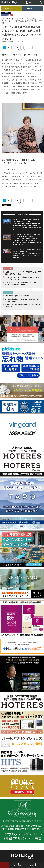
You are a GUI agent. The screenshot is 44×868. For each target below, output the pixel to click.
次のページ (22, 50)
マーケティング (5, 15)
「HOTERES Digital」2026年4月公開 (17, 296)
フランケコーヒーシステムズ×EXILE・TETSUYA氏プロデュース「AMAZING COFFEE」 (23, 283)
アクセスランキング (35, 866)
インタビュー (6, 13)
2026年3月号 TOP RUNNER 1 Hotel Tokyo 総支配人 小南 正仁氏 (23, 305)
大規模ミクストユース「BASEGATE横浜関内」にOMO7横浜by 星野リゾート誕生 (23, 273)
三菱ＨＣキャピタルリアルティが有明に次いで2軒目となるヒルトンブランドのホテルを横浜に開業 (27, 256)
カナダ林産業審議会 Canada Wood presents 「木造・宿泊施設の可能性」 (23, 300)
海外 (11, 15)
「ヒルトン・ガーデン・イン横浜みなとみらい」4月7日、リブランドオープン (22, 278)
